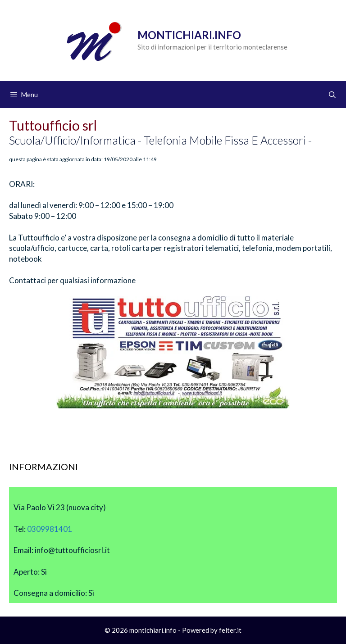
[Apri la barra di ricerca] (332, 95)
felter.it (230, 630)
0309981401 (50, 529)
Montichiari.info (189, 35)
